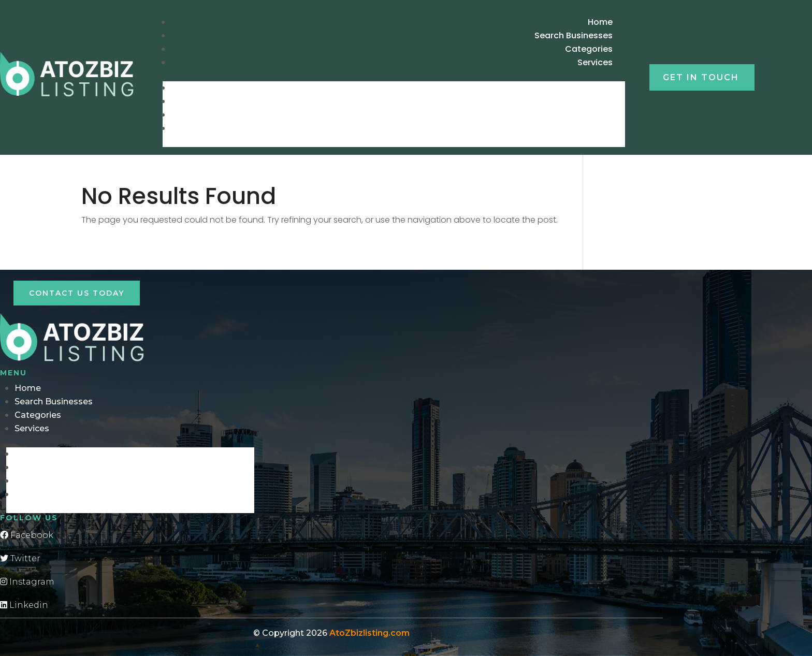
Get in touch (701, 77)
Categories (593, 115)
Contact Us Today (77, 293)
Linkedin (24, 605)
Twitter (20, 558)
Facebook (27, 535)
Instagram (27, 582)
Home (604, 88)
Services (595, 62)
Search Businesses (578, 101)
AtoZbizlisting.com (369, 633)
